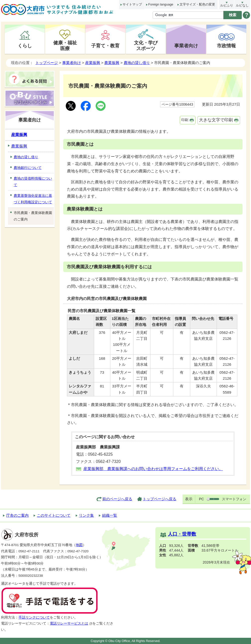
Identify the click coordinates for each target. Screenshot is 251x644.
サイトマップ (132, 4)
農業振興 (112, 63)
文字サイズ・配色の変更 (197, 4)
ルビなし (242, 5)
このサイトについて (54, 515)
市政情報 (226, 46)
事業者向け (186, 46)
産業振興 (93, 63)
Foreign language (161, 4)
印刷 (185, 120)
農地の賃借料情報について (33, 182)
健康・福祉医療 (65, 45)
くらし (25, 46)
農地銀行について (28, 168)
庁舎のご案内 (17, 515)
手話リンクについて (34, 617)
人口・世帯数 (182, 534)
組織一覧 (110, 515)
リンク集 (86, 515)
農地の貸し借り (137, 63)
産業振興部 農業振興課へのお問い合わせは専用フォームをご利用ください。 (153, 469)
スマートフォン (234, 499)
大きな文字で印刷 (216, 120)
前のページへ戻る (117, 499)
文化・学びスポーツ (146, 45)
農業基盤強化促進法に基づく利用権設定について (33, 199)
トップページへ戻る (159, 499)
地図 (79, 545)
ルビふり (227, 5)
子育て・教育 (105, 46)
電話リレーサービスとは (71, 623)
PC (201, 499)
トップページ (47, 63)
